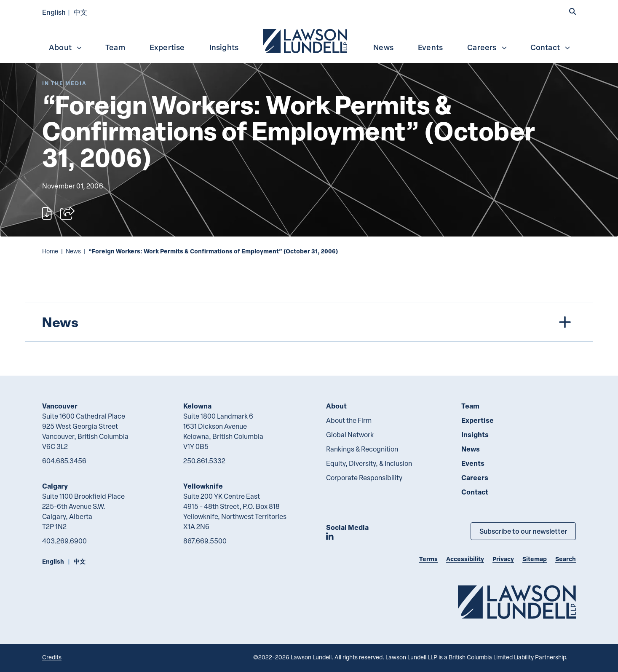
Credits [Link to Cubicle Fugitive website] (52, 657)
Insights (224, 47)
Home (50, 251)
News (383, 47)
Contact (551, 47)
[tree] (309, 322)
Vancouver (60, 406)
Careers (487, 47)
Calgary (55, 486)
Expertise (167, 47)
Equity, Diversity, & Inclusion (369, 463)
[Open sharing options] (67, 213)
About (66, 47)
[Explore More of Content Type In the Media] (64, 83)
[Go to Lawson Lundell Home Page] (517, 602)
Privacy (503, 559)
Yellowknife (203, 486)
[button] (573, 11)
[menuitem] (306, 40)
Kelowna (197, 406)
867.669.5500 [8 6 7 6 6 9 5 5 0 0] (205, 541)
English (54, 12)
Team (115, 47)
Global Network (350, 435)
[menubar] (309, 40)
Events (430, 47)
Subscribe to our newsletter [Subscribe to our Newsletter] (523, 531)
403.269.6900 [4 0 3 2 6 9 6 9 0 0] (64, 541)
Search (566, 559)
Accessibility (465, 559)
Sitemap (535, 559)
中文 (80, 12)
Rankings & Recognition (362, 449)
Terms (428, 559)
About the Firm (349, 420)
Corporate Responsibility (364, 478)
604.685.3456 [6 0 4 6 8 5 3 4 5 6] (64, 461)
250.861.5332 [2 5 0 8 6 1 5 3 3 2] (204, 461)
